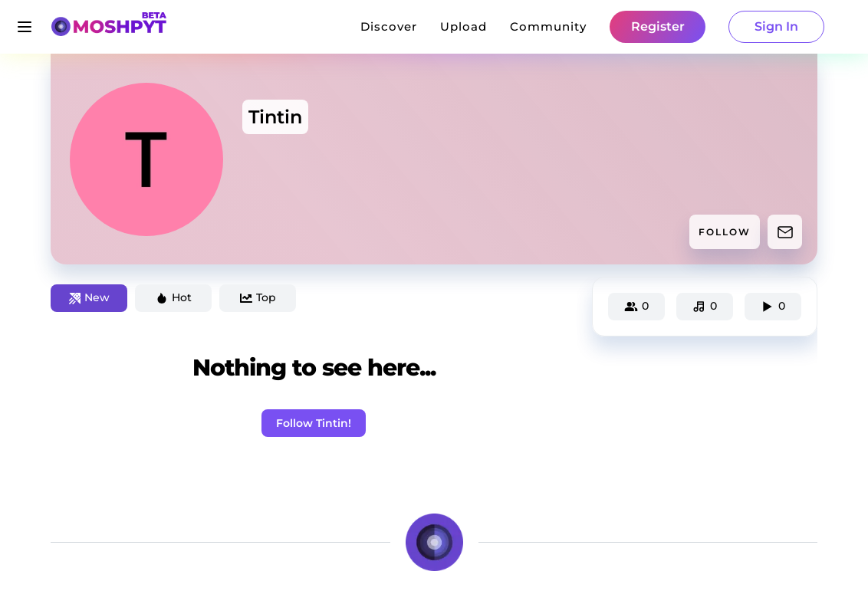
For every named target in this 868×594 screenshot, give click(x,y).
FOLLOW (725, 232)
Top (258, 297)
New (89, 297)
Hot (174, 297)
